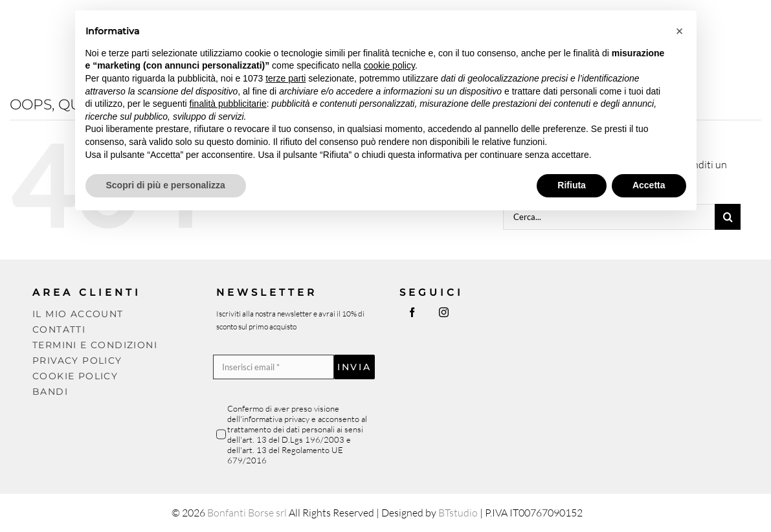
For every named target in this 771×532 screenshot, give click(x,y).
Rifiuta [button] (572, 185)
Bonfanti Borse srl (247, 513)
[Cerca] (728, 217)
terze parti (285, 78)
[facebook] (412, 312)
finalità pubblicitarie (228, 104)
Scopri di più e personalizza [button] (166, 185)
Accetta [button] (649, 185)
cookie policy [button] (389, 65)
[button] (680, 31)
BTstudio (458, 513)
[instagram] (444, 312)
